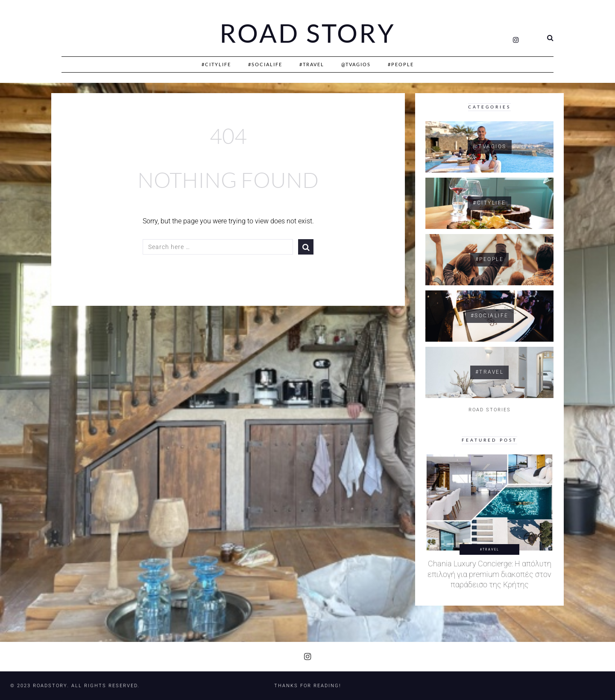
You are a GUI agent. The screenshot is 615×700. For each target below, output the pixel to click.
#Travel (312, 64)
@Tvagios (356, 64)
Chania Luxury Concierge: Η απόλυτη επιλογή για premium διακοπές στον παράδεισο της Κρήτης (489, 574)
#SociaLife (265, 64)
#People (401, 64)
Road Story (307, 33)
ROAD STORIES (490, 410)
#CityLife (216, 64)
